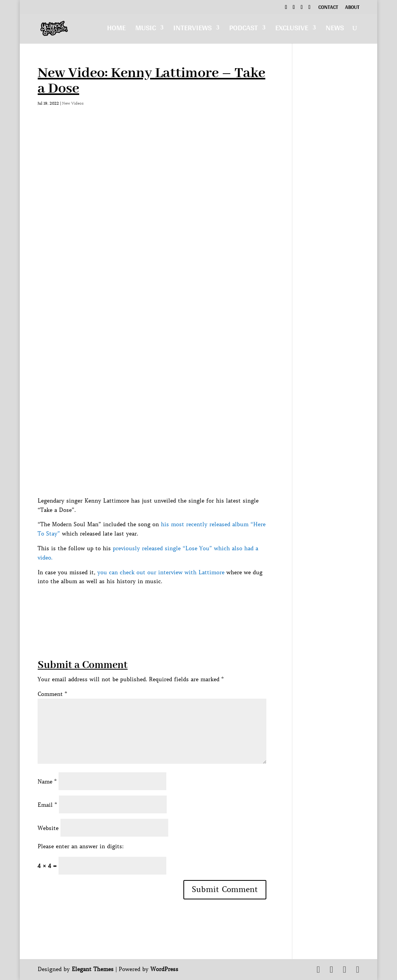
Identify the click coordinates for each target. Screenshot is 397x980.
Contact (328, 8)
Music (146, 30)
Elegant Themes (93, 969)
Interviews (192, 30)
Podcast (243, 30)
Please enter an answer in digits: (81, 846)
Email (47, 805)
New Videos (73, 103)
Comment (52, 694)
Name (47, 782)
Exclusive (292, 30)
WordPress (164, 969)
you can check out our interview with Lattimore (161, 572)
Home (116, 30)
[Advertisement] (179, 604)
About (352, 8)
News (335, 30)
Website (48, 828)
